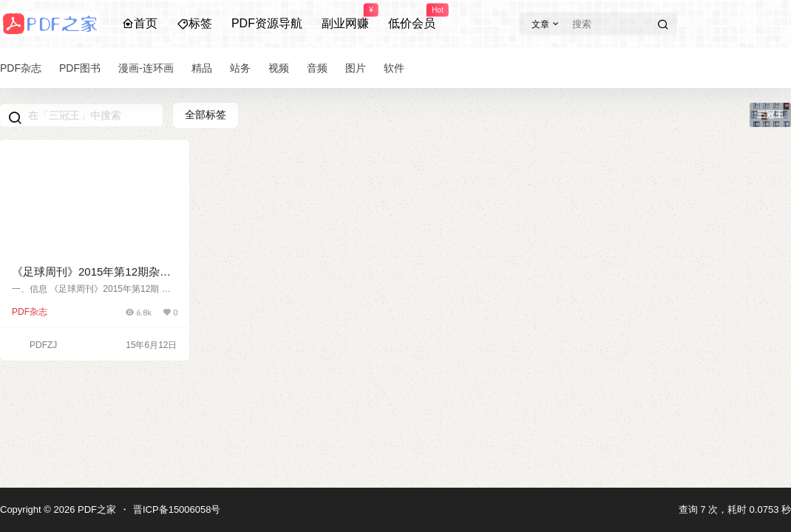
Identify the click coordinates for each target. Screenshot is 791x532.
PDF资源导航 (267, 23)
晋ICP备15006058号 (177, 509)
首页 (140, 23)
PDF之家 (95, 509)
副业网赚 (345, 17)
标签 (194, 23)
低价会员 (412, 17)
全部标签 (206, 115)
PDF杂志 (30, 312)
